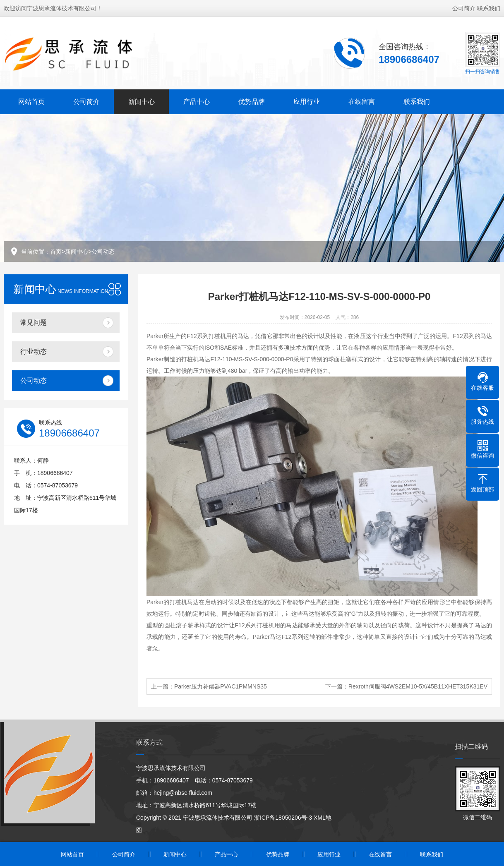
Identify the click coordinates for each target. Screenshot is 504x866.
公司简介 (464, 8)
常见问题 (34, 323)
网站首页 (31, 101)
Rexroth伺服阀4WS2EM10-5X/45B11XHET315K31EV (418, 686)
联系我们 (489, 8)
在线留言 (362, 101)
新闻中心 (142, 101)
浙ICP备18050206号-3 (283, 818)
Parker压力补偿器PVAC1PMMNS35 (221, 686)
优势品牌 (252, 101)
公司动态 (103, 252)
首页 (56, 252)
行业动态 (34, 351)
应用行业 (307, 101)
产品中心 (197, 101)
